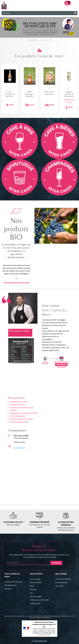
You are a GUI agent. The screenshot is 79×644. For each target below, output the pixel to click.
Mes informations (62, 582)
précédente (33, 40)
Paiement (33, 589)
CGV (31, 593)
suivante (46, 40)
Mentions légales (36, 596)
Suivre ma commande (63, 579)
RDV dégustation (10, 585)
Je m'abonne (56, 563)
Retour (32, 586)
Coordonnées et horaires (13, 582)
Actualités (8, 589)
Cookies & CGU (35, 603)
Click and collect (36, 582)
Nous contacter (35, 579)
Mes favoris (59, 586)
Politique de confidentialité (39, 600)
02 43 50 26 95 (19, 448)
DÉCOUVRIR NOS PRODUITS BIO (16, 283)
